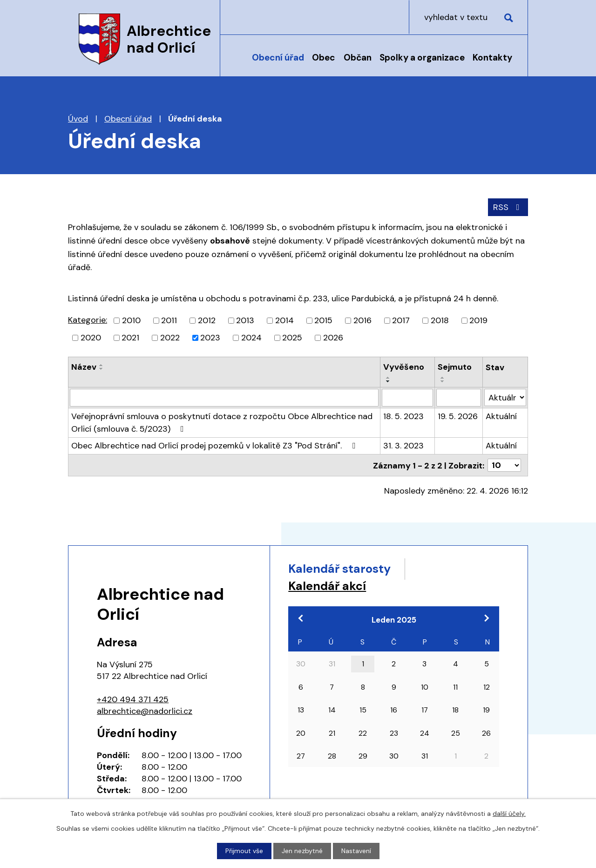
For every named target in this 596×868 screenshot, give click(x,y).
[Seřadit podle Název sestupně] (102, 369)
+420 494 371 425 (133, 699)
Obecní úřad (278, 58)
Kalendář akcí (327, 586)
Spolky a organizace (422, 58)
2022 (170, 338)
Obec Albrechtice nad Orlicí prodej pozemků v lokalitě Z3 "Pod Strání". (215, 446)
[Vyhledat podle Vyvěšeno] (408, 398)
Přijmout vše (244, 851)
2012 (207, 320)
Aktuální (501, 416)
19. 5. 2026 (458, 416)
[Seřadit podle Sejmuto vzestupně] (443, 378)
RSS (508, 207)
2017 (401, 320)
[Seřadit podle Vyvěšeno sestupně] (388, 381)
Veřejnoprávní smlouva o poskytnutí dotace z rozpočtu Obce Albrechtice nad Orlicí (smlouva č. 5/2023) (222, 423)
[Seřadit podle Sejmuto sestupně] (443, 381)
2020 (91, 338)
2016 (362, 320)
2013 (245, 320)
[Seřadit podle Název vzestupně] (102, 365)
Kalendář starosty (339, 568)
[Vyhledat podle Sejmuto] (459, 398)
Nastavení (356, 851)
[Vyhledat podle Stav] (505, 397)
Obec (324, 58)
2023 (210, 338)
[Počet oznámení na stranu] (504, 465)
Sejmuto (455, 367)
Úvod (237, 64)
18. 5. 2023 (403, 416)
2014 (284, 320)
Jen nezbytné (302, 851)
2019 (478, 320)
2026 (333, 338)
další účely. (509, 814)
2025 (292, 338)
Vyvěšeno (404, 367)
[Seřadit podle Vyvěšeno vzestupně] (388, 378)
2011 (169, 320)
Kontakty (492, 58)
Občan (358, 58)
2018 (440, 320)
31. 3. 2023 (403, 446)
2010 (131, 320)
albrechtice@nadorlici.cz (145, 711)
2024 (251, 338)
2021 (130, 338)
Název (84, 367)
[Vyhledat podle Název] (224, 398)
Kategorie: (88, 320)
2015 (323, 320)
